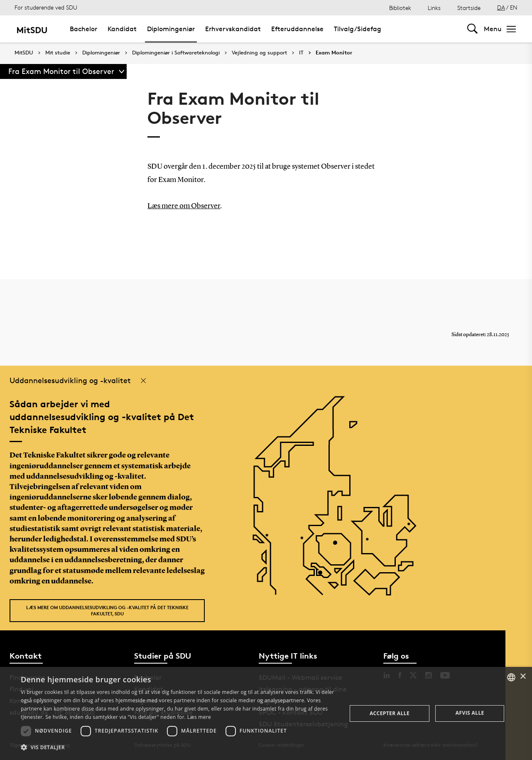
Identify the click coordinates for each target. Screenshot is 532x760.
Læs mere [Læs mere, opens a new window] (199, 717)
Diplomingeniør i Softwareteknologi (176, 53)
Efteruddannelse (297, 29)
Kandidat (122, 29)
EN (514, 7)
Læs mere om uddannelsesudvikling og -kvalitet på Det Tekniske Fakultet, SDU (107, 610)
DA (501, 7)
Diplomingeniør (171, 29)
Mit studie (58, 53)
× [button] (523, 677)
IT (301, 53)
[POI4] (338, 546)
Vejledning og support (259, 53)
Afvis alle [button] (470, 713)
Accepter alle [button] (390, 713)
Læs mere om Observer (184, 206)
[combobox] (511, 677)
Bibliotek (400, 8)
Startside (469, 8)
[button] (179, 748)
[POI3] (323, 576)
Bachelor (83, 29)
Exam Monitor (334, 53)
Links (434, 8)
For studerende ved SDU (46, 7)
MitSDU (24, 53)
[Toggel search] (472, 29)
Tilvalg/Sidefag (358, 29)
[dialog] (266, 713)
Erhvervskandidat (233, 29)
